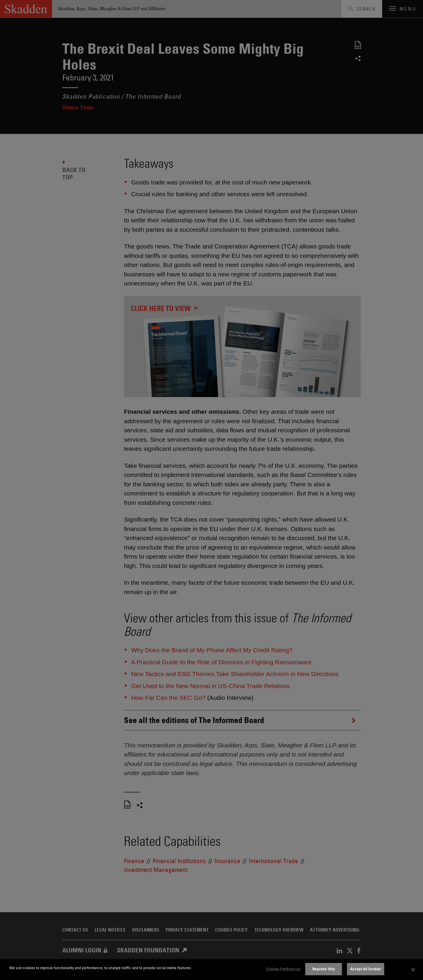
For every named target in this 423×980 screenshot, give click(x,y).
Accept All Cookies (366, 969)
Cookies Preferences (283, 969)
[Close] (413, 970)
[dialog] (211, 970)
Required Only (324, 969)
